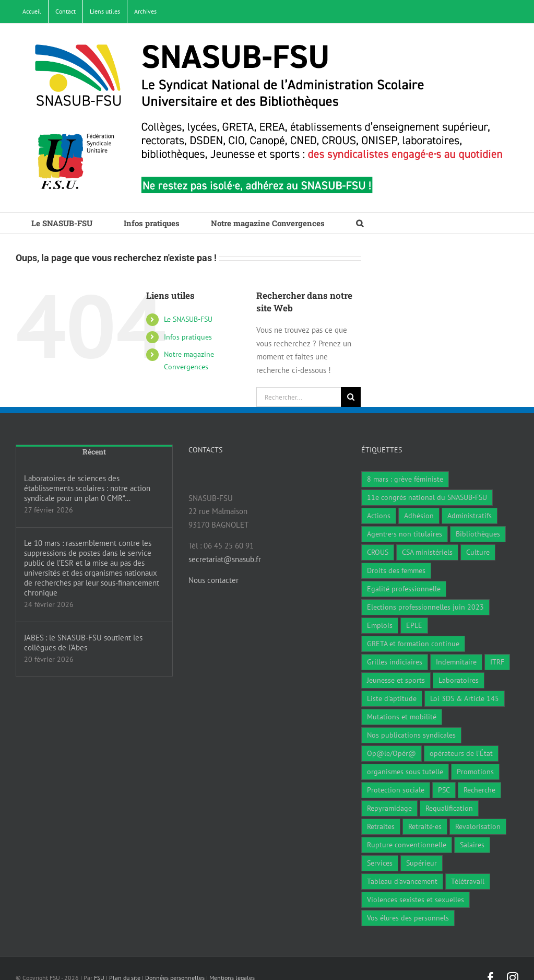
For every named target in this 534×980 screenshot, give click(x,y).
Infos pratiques (188, 337)
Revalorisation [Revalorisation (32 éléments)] (478, 826)
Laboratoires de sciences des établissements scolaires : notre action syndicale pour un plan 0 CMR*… (87, 488)
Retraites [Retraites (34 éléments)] (381, 826)
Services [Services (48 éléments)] (380, 863)
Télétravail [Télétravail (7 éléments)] (468, 881)
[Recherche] (351, 397)
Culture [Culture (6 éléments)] (478, 552)
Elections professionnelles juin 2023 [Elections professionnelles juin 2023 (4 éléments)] (425, 607)
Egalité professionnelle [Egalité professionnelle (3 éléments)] (404, 589)
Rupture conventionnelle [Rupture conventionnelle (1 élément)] (407, 845)
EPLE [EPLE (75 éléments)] (414, 625)
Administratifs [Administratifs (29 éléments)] (470, 516)
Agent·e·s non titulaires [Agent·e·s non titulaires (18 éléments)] (405, 534)
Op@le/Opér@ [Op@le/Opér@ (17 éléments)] (391, 753)
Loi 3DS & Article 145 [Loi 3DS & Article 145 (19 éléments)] (465, 698)
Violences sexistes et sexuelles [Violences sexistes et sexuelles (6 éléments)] (416, 900)
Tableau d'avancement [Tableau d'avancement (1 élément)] (402, 881)
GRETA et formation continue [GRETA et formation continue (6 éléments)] (413, 644)
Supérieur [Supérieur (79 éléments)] (422, 863)
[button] (360, 223)
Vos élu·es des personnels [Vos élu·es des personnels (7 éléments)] (408, 918)
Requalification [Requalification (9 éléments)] (449, 808)
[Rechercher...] (299, 397)
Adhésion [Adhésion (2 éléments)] (419, 516)
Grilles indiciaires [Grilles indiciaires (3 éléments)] (395, 662)
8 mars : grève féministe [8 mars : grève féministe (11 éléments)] (405, 479)
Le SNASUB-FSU (188, 319)
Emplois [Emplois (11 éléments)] (380, 625)
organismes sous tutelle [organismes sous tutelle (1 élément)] (405, 772)
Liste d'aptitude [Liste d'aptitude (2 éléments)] (392, 698)
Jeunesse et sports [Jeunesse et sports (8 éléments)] (396, 680)
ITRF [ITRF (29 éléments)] (497, 662)
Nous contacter (213, 580)
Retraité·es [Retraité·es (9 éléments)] (425, 826)
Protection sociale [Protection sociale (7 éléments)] (396, 790)
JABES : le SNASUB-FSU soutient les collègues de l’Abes (83, 643)
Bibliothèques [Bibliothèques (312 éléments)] (478, 534)
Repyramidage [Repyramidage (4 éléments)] (389, 808)
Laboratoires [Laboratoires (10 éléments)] (459, 680)
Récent (94, 452)
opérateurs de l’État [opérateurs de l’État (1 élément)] (461, 753)
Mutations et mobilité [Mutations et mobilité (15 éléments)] (402, 717)
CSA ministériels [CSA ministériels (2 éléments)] (427, 552)
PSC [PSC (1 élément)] (444, 790)
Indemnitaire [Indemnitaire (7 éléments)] (456, 662)
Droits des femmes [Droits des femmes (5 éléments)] (396, 570)
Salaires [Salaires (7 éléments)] (472, 845)
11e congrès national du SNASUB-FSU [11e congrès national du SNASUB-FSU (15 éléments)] (427, 497)
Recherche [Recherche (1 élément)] (479, 790)
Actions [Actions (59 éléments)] (379, 516)
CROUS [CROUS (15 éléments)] (378, 552)
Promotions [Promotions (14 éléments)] (475, 772)
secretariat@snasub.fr (225, 559)
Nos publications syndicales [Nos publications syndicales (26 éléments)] (411, 735)
